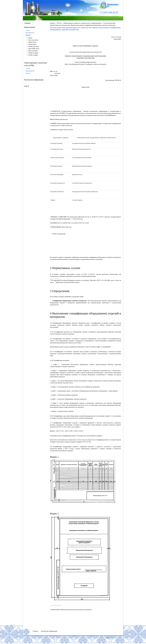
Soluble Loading (33, 53)
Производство (30, 33)
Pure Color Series (33, 40)
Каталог (28, 73)
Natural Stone (32, 44)
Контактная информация (34, 80)
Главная (27, 23)
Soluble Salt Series (34, 46)
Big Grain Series (33, 51)
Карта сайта (109, 638)
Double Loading (33, 55)
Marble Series (32, 42)
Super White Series (34, 49)
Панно (30, 38)
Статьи (28, 30)
